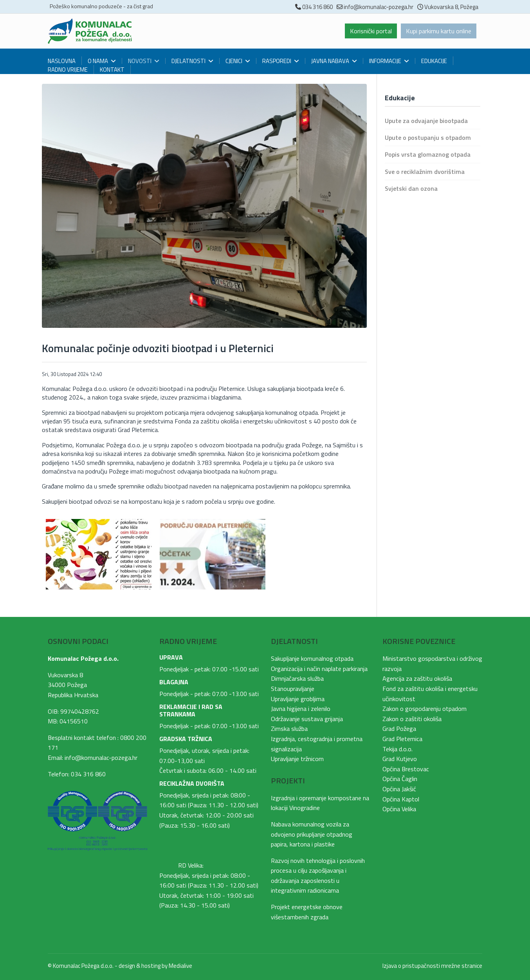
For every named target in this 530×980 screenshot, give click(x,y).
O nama (98, 61)
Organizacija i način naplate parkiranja (319, 669)
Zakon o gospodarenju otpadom (425, 709)
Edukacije (434, 61)
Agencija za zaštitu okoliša (417, 678)
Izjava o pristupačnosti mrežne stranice (432, 966)
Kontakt (112, 70)
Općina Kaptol (401, 799)
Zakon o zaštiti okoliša (412, 719)
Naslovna (62, 61)
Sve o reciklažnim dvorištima (425, 172)
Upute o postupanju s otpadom (428, 137)
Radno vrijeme (68, 70)
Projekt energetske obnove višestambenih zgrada (307, 912)
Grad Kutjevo (400, 759)
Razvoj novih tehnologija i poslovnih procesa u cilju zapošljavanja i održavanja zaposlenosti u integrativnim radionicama (318, 876)
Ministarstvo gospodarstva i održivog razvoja (432, 664)
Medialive (180, 966)
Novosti (140, 61)
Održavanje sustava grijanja (307, 719)
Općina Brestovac (406, 769)
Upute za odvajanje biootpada (426, 121)
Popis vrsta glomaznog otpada (428, 154)
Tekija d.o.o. (397, 749)
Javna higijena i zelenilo (301, 709)
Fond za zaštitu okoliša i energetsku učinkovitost (430, 694)
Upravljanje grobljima (298, 699)
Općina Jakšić (399, 789)
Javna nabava (330, 61)
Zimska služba (289, 729)
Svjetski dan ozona (411, 188)
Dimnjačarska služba (297, 678)
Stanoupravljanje (293, 689)
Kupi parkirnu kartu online (439, 31)
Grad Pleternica (402, 739)
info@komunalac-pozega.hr (379, 7)
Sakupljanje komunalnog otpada (312, 658)
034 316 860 (317, 7)
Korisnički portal (371, 31)
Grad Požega (399, 729)
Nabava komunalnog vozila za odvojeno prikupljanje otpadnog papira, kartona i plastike (312, 834)
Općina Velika (399, 809)
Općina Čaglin (400, 779)
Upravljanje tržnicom (297, 759)
